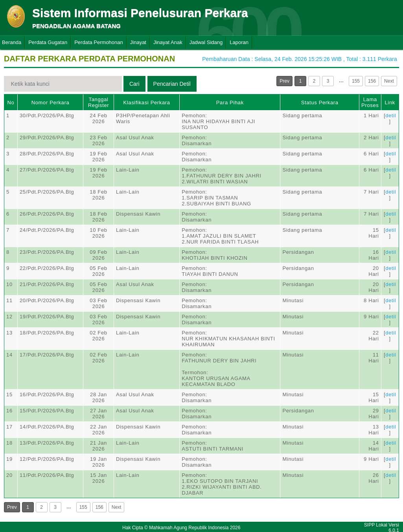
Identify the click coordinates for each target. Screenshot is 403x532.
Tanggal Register (99, 102)
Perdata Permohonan (99, 42)
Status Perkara (320, 103)
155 (356, 81)
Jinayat (138, 42)
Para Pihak (230, 103)
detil (391, 115)
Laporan (239, 42)
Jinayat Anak (168, 42)
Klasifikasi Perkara (146, 103)
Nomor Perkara (51, 103)
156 (372, 81)
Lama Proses (370, 102)
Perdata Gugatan (48, 42)
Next (389, 81)
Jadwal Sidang (206, 42)
